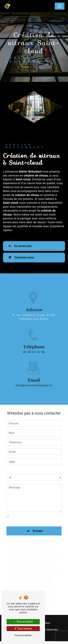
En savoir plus (19, 246)
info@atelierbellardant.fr (34, 381)
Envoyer (38, 531)
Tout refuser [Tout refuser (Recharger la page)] (23, 629)
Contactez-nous (20, 258)
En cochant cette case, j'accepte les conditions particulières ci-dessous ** (33, 519)
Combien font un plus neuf (23, 471)
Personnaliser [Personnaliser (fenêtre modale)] (23, 635)
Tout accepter (23, 622)
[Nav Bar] (60, 6)
